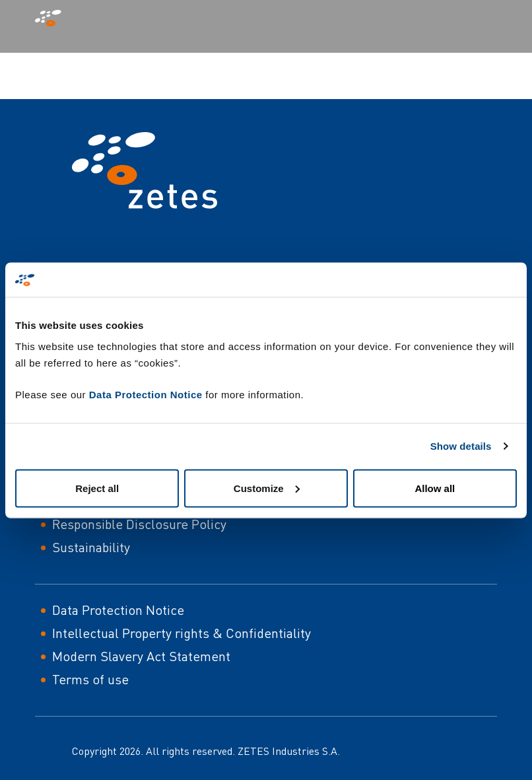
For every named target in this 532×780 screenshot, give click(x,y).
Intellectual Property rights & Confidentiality (182, 633)
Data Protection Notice (146, 394)
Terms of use (90, 679)
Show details (461, 446)
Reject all (97, 488)
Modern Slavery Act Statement (141, 656)
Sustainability (91, 547)
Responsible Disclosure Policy (139, 524)
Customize (267, 488)
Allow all (435, 488)
